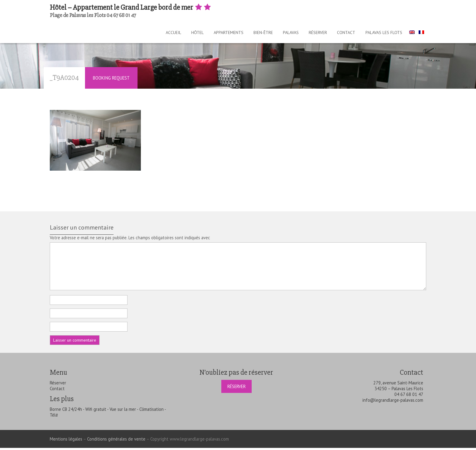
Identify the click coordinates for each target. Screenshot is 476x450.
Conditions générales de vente (116, 441)
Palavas (286, 33)
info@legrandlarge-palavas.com (393, 402)
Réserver (315, 33)
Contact (345, 33)
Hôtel (186, 33)
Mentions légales (66, 441)
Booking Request (111, 80)
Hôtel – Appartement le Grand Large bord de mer (131, 7)
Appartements (219, 33)
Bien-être (256, 33)
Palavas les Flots (385, 33)
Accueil (160, 33)
